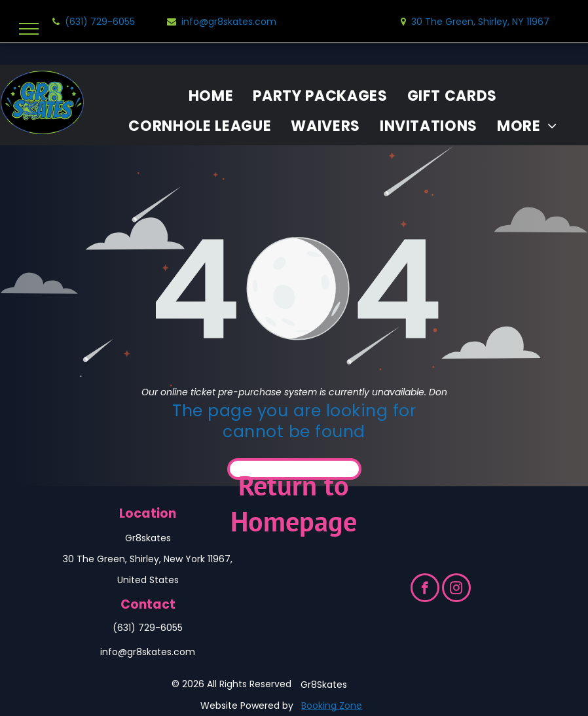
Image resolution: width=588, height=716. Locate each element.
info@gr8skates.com (148, 652)
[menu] (29, 29)
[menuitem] (211, 96)
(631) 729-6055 (148, 628)
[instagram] (456, 589)
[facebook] (425, 589)
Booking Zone (332, 706)
